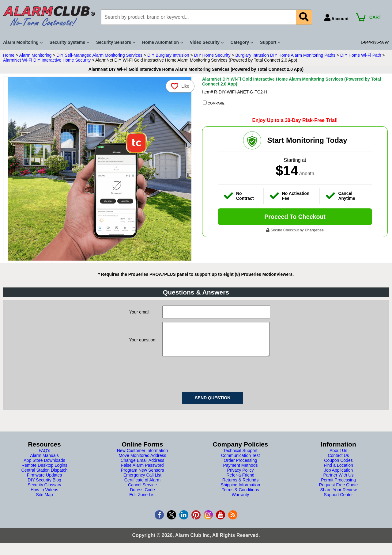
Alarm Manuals (44, 462)
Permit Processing (338, 486)
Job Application (338, 476)
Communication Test (241, 462)
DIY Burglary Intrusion (168, 55)
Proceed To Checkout (295, 217)
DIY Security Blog (44, 486)
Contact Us (338, 462)
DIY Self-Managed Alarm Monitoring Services (99, 55)
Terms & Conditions (240, 496)
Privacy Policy (240, 476)
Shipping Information (240, 491)
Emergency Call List (143, 481)
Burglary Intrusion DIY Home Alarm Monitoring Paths (285, 55)
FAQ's (44, 457)
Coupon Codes (338, 466)
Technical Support (240, 457)
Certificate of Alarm (142, 486)
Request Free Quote (339, 491)
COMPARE (214, 103)
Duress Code (142, 496)
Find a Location (338, 471)
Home (9, 55)
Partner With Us (339, 481)
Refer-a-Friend (240, 481)
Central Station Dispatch (45, 476)
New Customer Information (143, 457)
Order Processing (241, 466)
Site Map (44, 501)
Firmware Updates (44, 481)
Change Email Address (142, 466)
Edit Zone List (142, 501)
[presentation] (209, 379)
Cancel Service (142, 491)
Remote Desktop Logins (44, 471)
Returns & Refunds (240, 486)
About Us (338, 457)
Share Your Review (338, 496)
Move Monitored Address (143, 462)
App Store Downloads (44, 466)
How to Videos (44, 496)
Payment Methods (241, 471)
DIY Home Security (212, 55)
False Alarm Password (142, 471)
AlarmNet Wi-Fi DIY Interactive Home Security (47, 60)
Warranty (240, 501)
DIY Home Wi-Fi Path (361, 55)
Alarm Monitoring (36, 55)
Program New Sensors (143, 476)
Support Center (339, 501)
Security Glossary (44, 491)
